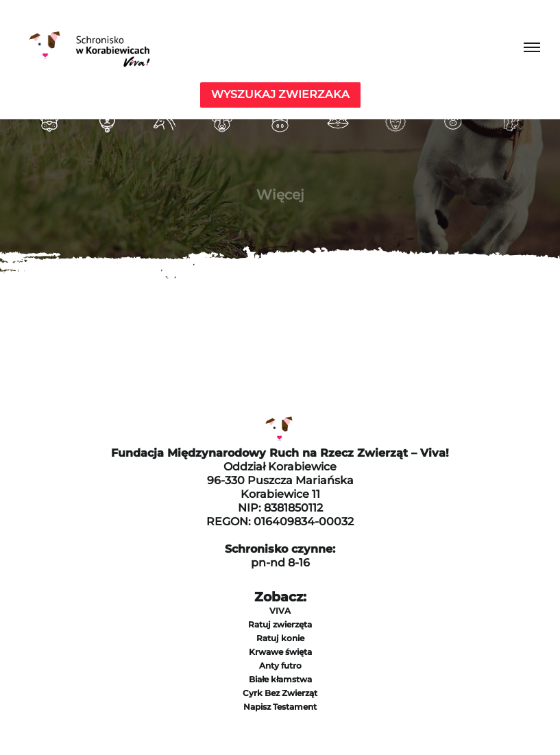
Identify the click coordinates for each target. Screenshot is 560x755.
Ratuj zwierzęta (280, 624)
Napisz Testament (280, 707)
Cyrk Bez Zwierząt (280, 693)
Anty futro (280, 666)
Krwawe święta (280, 652)
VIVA (280, 611)
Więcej (280, 195)
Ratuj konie (280, 638)
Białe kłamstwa (280, 679)
